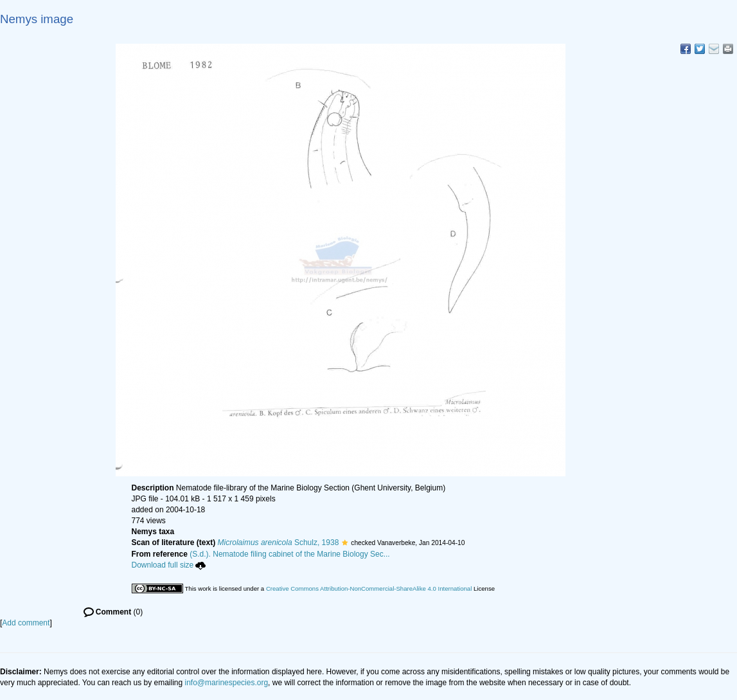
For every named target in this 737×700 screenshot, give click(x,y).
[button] (345, 543)
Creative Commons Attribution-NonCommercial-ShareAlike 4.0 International (369, 588)
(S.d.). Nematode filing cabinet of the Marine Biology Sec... (290, 554)
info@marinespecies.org (227, 683)
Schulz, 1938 (279, 543)
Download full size (169, 565)
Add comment (26, 623)
